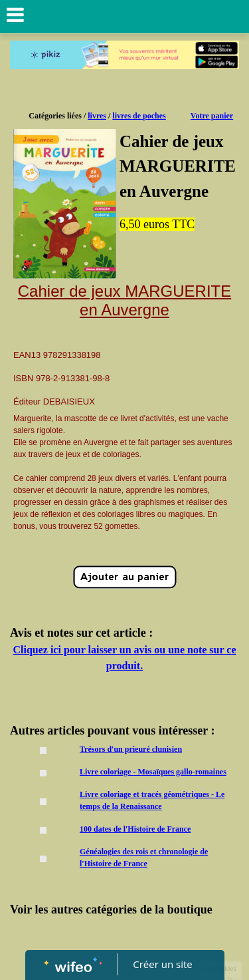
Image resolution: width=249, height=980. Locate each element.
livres (97, 116)
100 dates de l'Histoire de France (135, 829)
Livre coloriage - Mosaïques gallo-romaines (153, 772)
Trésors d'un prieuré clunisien (131, 749)
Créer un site (162, 964)
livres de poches (139, 116)
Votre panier (212, 116)
